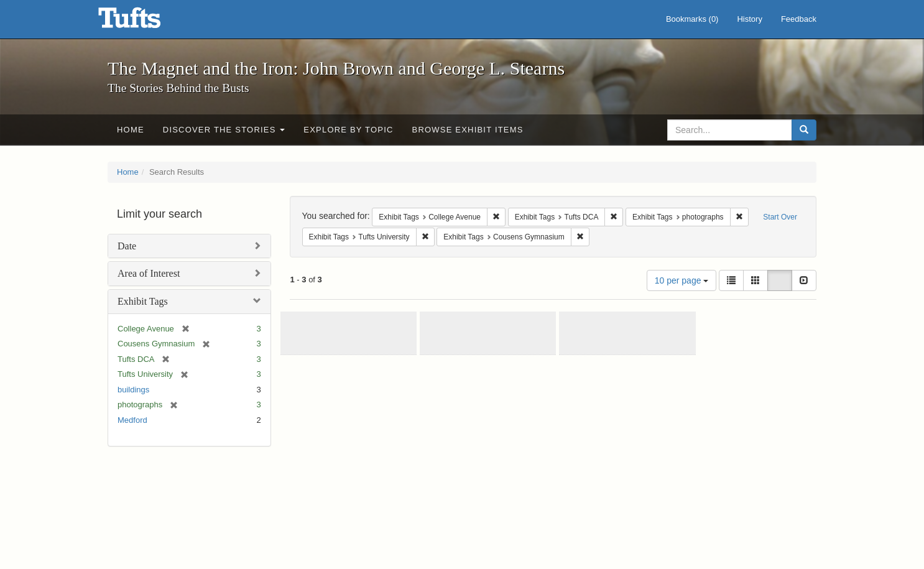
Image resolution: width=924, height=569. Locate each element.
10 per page (682, 280)
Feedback (799, 19)
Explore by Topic (348, 130)
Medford (132, 420)
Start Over (780, 217)
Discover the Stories (224, 130)
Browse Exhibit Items (468, 130)
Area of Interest (149, 273)
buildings (133, 390)
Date (127, 246)
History (749, 19)
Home (131, 130)
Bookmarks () (692, 19)
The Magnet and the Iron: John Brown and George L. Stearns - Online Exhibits (145, 22)
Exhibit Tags (143, 301)
